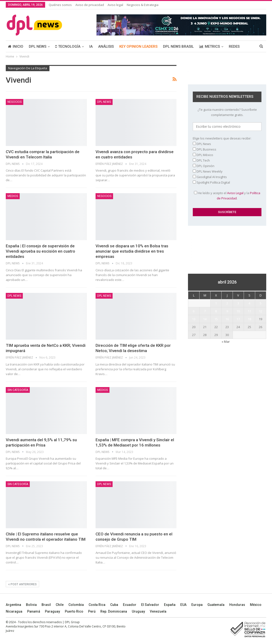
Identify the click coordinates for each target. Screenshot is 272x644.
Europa (197, 605)
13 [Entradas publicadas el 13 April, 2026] (194, 319)
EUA (183, 605)
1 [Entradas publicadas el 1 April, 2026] (216, 303)
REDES (234, 46)
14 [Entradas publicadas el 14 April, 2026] (205, 319)
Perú (92, 611)
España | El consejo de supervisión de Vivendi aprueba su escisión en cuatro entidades (40, 251)
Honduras (237, 605)
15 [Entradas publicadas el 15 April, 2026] (216, 319)
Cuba (114, 605)
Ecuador (130, 605)
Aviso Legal (235, 193)
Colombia (76, 605)
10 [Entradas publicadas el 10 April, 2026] (238, 311)
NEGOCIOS (15, 102)
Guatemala (216, 605)
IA (91, 46)
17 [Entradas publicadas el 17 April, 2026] (238, 319)
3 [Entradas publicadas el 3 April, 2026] (238, 303)
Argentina (13, 605)
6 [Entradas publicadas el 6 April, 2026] (194, 311)
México (256, 605)
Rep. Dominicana (114, 611)
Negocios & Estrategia (143, 5)
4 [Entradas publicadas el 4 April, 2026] (249, 303)
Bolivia (31, 605)
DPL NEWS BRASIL (178, 46)
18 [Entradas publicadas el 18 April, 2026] (249, 319)
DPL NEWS (38, 46)
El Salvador (150, 605)
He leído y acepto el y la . (227, 196)
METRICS (210, 46)
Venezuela (158, 611)
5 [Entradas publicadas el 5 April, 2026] (261, 303)
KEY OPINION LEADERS (138, 46)
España (170, 605)
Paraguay (52, 611)
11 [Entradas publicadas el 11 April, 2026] (249, 311)
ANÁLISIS (106, 46)
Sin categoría (18, 390)
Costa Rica (97, 605)
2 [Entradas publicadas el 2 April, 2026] (227, 303)
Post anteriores (22, 584)
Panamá (34, 611)
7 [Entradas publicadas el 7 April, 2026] (205, 311)
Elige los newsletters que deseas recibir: (222, 138)
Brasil (46, 605)
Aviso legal (115, 5)
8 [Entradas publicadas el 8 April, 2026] (216, 311)
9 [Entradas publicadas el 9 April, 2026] (227, 311)
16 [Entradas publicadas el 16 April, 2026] (227, 319)
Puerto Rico (74, 611)
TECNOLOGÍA (68, 46)
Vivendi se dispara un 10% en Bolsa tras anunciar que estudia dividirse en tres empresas (132, 251)
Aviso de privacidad (90, 5)
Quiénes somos (60, 5)
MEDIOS (13, 196)
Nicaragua (14, 611)
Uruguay (138, 611)
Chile (60, 605)
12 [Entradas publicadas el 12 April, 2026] (260, 311)
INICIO (16, 46)
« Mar (226, 342)
